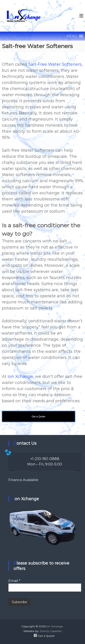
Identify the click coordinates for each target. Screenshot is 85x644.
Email (14, 581)
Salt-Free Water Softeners (55, 64)
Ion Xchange (20, 377)
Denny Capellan (51, 631)
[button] (72, 36)
